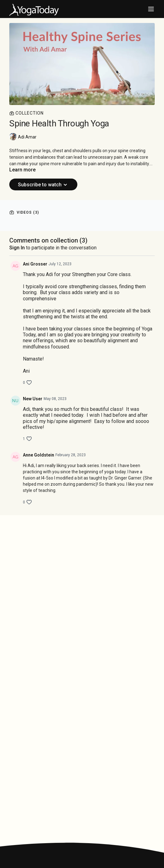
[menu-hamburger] (151, 9)
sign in (17, 248)
